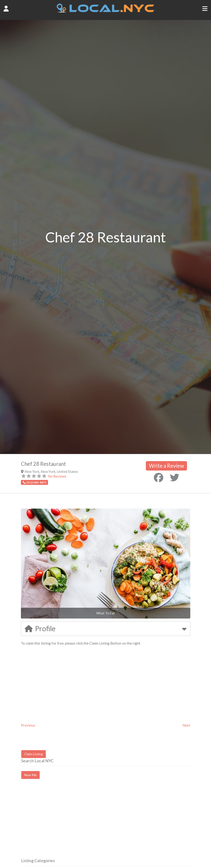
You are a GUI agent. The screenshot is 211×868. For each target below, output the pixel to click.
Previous (28, 725)
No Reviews (57, 476)
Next (186, 725)
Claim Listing (34, 754)
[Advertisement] (61, 823)
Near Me (30, 775)
